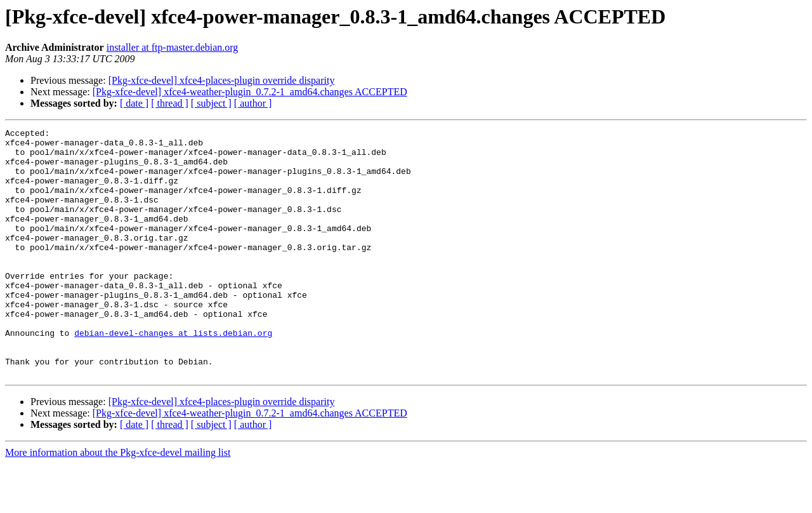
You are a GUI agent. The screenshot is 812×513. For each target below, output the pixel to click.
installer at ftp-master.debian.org (173, 47)
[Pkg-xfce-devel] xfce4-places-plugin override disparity (222, 80)
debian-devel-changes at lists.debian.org (173, 375)
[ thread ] (170, 103)
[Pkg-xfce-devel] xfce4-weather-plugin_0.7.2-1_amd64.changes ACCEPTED (250, 92)
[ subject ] (211, 103)
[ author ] (253, 103)
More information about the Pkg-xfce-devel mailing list (118, 502)
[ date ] (134, 103)
